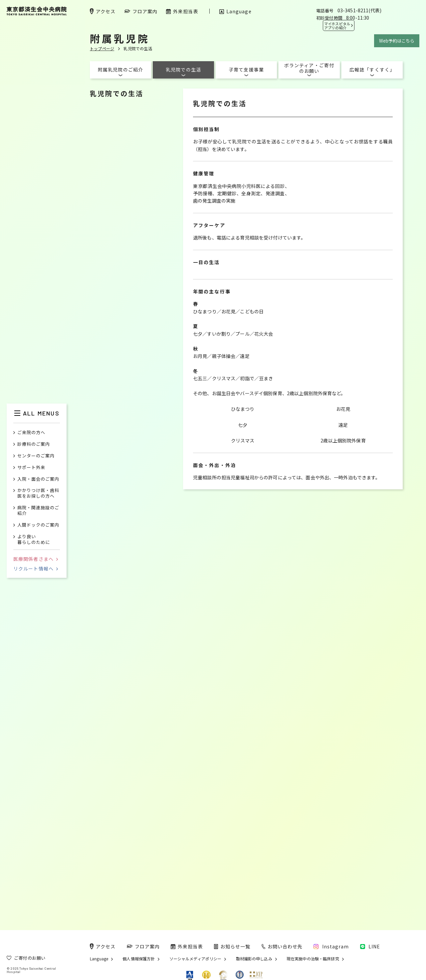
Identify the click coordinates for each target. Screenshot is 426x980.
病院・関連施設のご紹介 (38, 511)
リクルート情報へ (36, 569)
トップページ (102, 48)
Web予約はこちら (397, 41)
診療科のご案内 (34, 444)
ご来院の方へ (31, 433)
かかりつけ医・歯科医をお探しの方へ (38, 493)
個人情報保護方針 (139, 959)
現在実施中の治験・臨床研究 (313, 959)
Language (99, 959)
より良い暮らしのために (34, 540)
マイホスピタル (337, 26)
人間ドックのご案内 (38, 525)
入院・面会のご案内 (38, 479)
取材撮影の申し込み (254, 959)
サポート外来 (31, 468)
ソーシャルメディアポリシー (196, 959)
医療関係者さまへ (36, 559)
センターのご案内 (36, 456)
